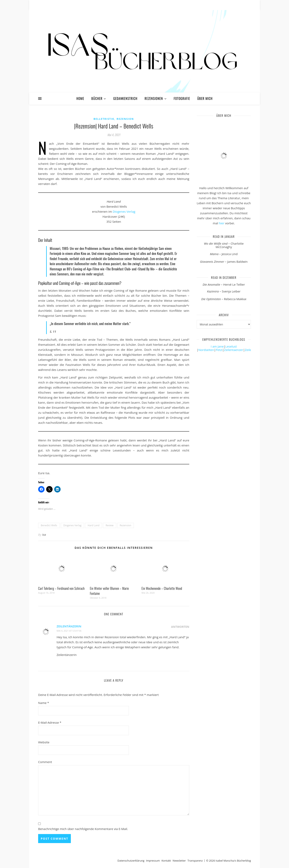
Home (80, 98)
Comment (45, 762)
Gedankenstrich (125, 98)
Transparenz (195, 861)
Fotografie (182, 98)
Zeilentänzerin (69, 626)
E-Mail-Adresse (50, 722)
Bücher (97, 98)
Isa (44, 535)
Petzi (219, 350)
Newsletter (179, 861)
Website (44, 742)
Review (109, 525)
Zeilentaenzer (234, 350)
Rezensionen (154, 98)
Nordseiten (206, 350)
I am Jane (217, 346)
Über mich (205, 98)
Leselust (231, 346)
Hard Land (94, 525)
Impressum (153, 861)
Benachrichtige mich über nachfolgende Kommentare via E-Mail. (83, 829)
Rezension (125, 119)
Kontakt (166, 861)
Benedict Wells (49, 525)
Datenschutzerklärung (131, 861)
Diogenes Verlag (124, 211)
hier (222, 223)
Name (44, 703)
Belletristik (104, 119)
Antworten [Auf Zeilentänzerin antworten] (180, 627)
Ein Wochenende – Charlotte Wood (162, 588)
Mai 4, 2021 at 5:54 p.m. (69, 631)
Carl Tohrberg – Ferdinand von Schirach (61, 588)
